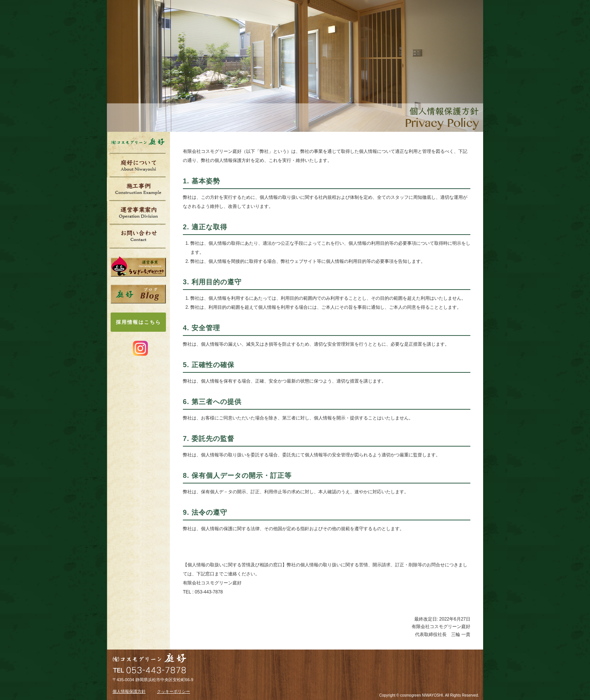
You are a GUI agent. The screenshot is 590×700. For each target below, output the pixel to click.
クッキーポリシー (173, 691)
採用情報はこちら (138, 322)
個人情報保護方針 (129, 691)
